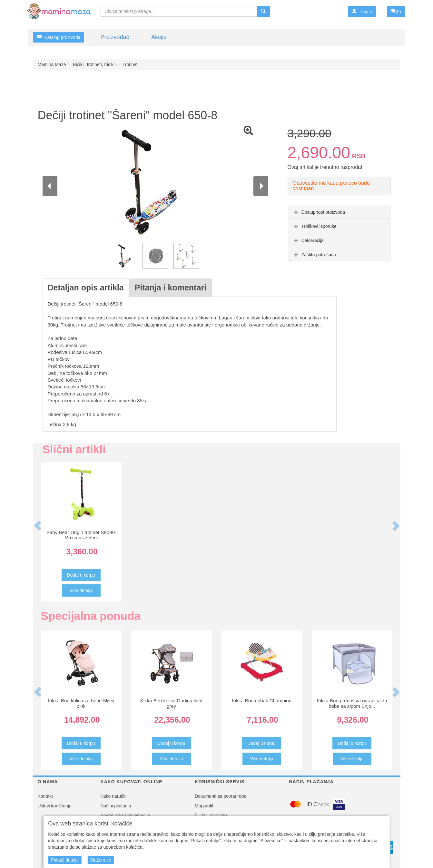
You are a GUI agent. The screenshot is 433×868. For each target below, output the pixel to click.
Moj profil (204, 806)
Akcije (159, 37)
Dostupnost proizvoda (319, 212)
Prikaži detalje (65, 860)
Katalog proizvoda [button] (59, 37)
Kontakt (45, 796)
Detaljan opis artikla (86, 288)
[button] (362, 11)
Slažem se (100, 860)
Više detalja (81, 590)
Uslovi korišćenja (55, 806)
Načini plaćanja (116, 806)
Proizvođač (115, 37)
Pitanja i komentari (171, 288)
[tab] (339, 212)
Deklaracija (308, 240)
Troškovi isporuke (315, 226)
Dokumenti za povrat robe (221, 796)
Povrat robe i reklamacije (125, 815)
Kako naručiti (114, 796)
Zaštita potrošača (314, 255)
